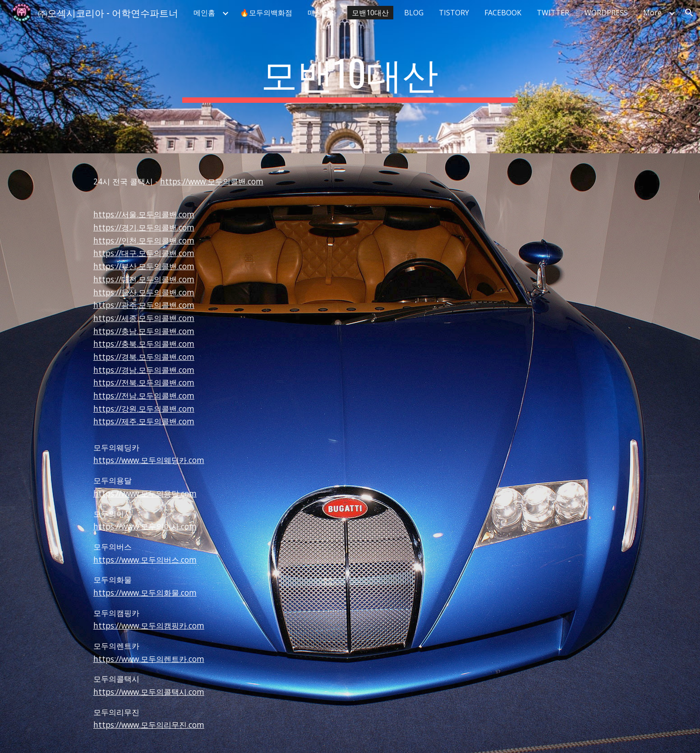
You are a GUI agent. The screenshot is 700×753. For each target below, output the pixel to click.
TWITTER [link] (553, 13)
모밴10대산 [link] (370, 13)
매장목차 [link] (322, 13)
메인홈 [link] (204, 13)
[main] (350, 77)
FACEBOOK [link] (503, 13)
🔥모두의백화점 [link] (266, 13)
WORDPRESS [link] (606, 13)
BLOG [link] (414, 13)
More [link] (652, 13)
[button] (689, 13)
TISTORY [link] (454, 13)
